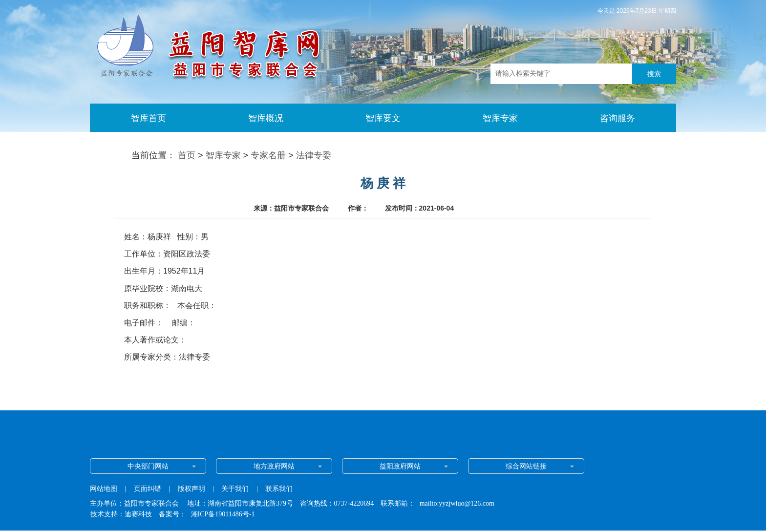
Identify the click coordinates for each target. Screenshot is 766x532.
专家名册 (268, 155)
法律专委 (314, 155)
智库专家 (223, 155)
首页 (187, 155)
